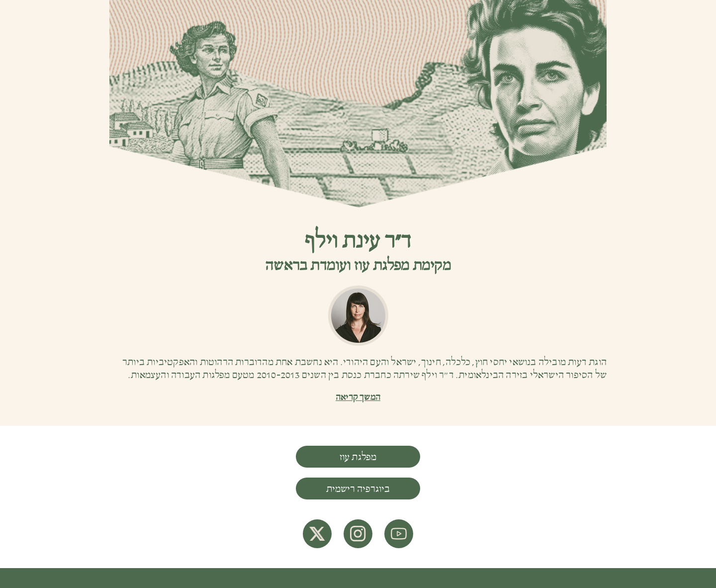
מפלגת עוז (358, 457)
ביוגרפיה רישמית (358, 489)
